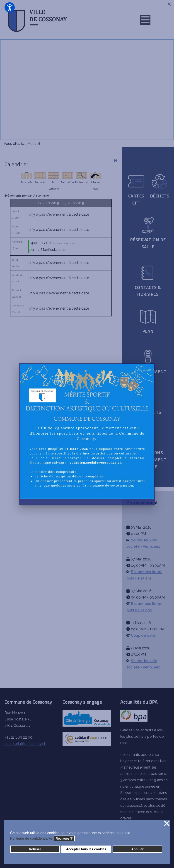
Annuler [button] (137, 849)
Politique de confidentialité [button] (31, 838)
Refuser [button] (35, 849)
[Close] (169, 4)
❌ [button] (167, 824)
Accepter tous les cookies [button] (86, 849)
